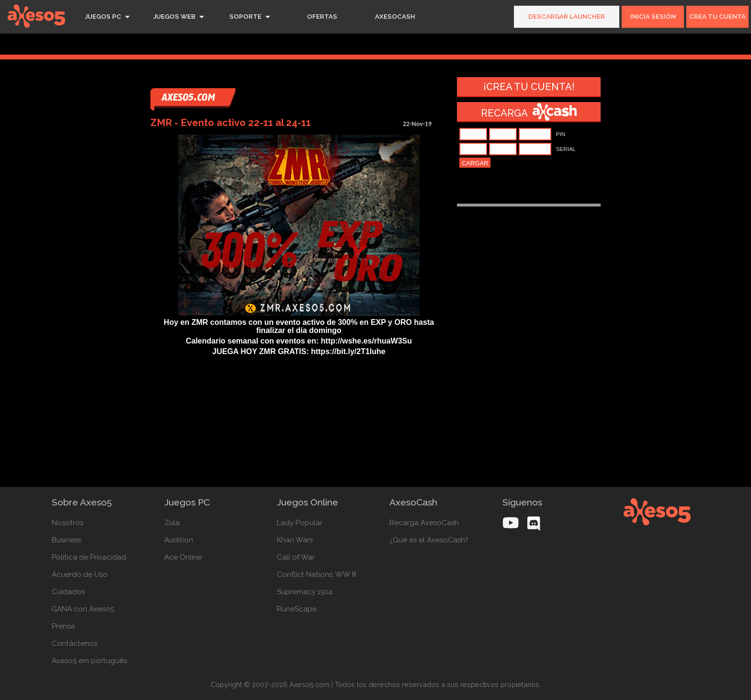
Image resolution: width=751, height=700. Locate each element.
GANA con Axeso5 (83, 609)
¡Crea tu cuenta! (529, 87)
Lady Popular (300, 523)
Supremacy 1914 (305, 592)
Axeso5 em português (89, 661)
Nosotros (68, 523)
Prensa (63, 626)
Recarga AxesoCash (424, 523)
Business (66, 540)
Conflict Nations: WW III (317, 574)
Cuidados (68, 592)
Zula (172, 523)
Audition (179, 540)
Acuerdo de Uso (80, 574)
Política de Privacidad (89, 557)
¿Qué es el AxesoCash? (429, 540)
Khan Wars (295, 540)
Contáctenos (74, 643)
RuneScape (297, 609)
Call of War (296, 557)
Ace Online (183, 557)
